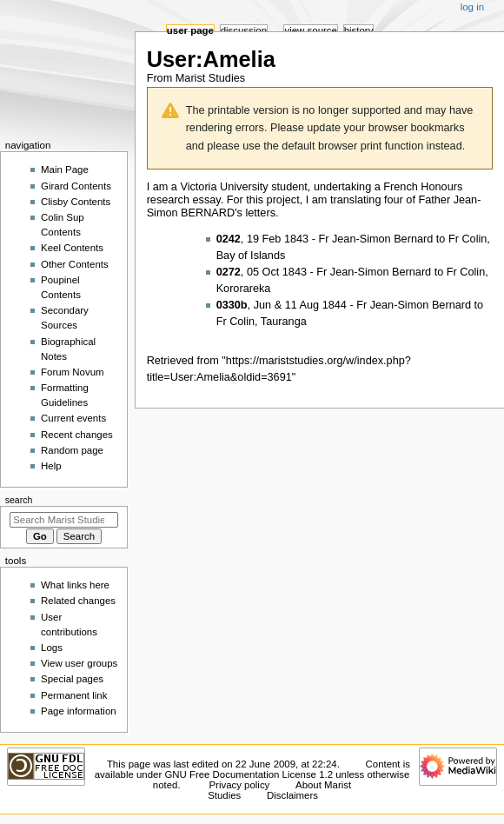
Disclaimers (292, 795)
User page (190, 30)
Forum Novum (73, 372)
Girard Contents (76, 186)
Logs (52, 648)
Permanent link (74, 695)
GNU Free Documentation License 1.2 (249, 774)
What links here (75, 585)
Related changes (78, 601)
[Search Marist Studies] (64, 520)
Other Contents (75, 264)
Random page (72, 450)
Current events (73, 418)
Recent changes (77, 435)
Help (51, 466)
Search (19, 500)
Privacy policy (240, 785)
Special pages (72, 679)
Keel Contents (72, 248)
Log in (472, 7)
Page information (79, 711)
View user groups (79, 663)
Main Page (65, 169)
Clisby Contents (76, 202)
